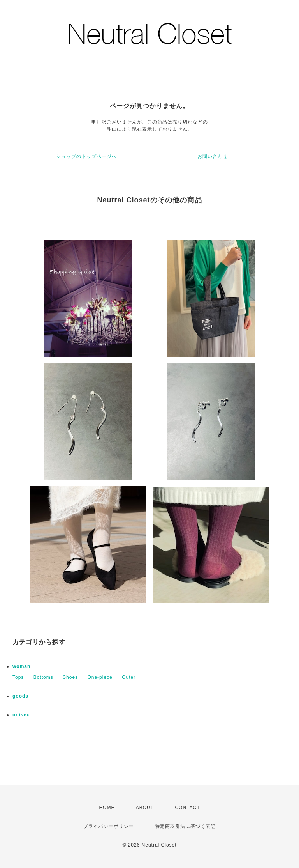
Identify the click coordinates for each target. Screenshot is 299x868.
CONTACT (187, 808)
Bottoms (43, 677)
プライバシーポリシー (109, 826)
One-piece (100, 677)
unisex (21, 715)
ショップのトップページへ (86, 156)
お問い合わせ (213, 156)
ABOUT (145, 808)
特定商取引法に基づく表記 (185, 826)
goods (20, 696)
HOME (107, 808)
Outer (129, 677)
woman (21, 666)
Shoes (70, 677)
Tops (18, 677)
